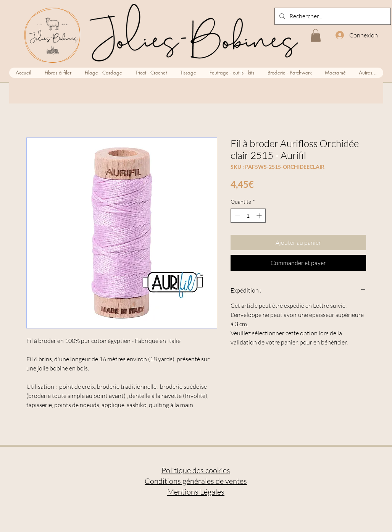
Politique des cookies (196, 470)
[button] (316, 35)
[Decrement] (236, 216)
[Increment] (260, 216)
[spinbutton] (248, 216)
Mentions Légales (196, 492)
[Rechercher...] (332, 16)
